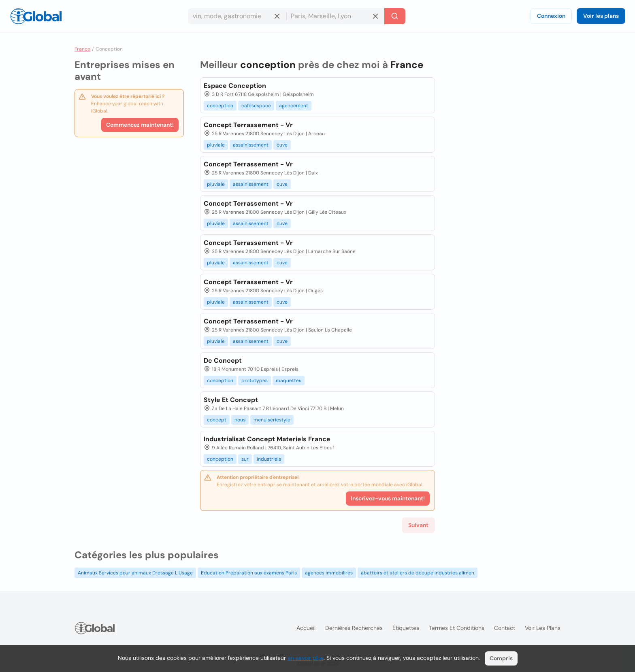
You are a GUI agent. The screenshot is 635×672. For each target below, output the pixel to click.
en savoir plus (306, 658)
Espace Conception (235, 86)
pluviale (216, 145)
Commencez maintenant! (140, 125)
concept (217, 420)
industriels (269, 459)
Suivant (418, 525)
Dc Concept (223, 360)
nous (240, 420)
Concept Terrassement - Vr (248, 125)
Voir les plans (601, 16)
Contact (505, 628)
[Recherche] (395, 16)
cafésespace (256, 106)
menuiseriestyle (272, 420)
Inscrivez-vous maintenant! (388, 498)
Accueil (306, 628)
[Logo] (36, 16)
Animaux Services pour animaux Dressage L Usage (135, 573)
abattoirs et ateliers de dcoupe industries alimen (418, 573)
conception (220, 106)
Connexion (551, 16)
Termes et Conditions (457, 628)
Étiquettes (406, 628)
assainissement (251, 145)
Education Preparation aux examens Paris (249, 573)
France (82, 49)
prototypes (255, 381)
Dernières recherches (354, 628)
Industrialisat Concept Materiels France (267, 439)
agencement (294, 106)
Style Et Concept (231, 400)
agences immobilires (329, 573)
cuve (282, 145)
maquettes (289, 381)
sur (245, 459)
